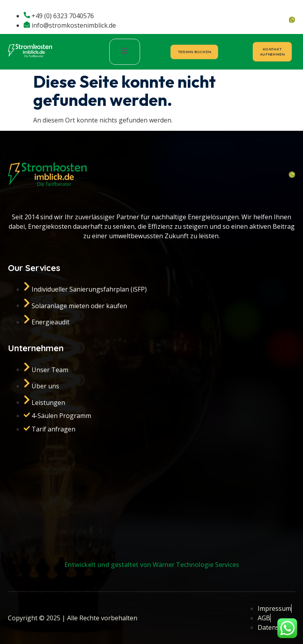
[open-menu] (125, 52)
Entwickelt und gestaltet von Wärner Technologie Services (152, 565)
